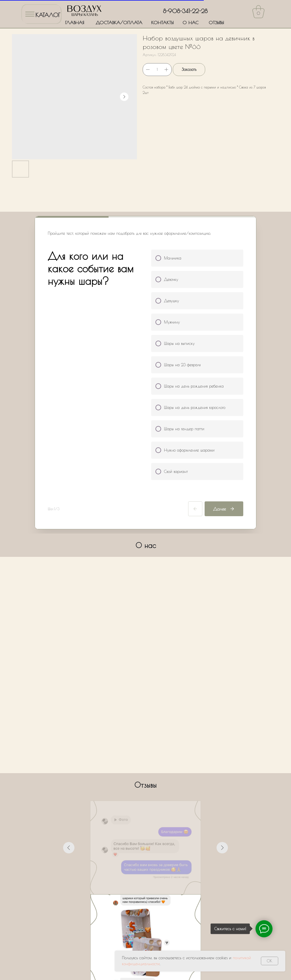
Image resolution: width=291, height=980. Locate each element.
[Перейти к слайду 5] (151, 789)
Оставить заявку (146, 915)
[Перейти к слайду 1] (130, 789)
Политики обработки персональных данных (179, 898)
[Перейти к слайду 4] (145, 789)
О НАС (190, 22)
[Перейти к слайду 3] (140, 789)
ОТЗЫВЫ (216, 22)
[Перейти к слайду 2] (135, 789)
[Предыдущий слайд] (69, 734)
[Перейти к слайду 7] (161, 789)
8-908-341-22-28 (185, 11)
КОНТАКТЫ (162, 22)
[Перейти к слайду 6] (156, 789)
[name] (145, 847)
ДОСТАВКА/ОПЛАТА (119, 22)
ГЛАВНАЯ (75, 22)
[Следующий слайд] (222, 734)
